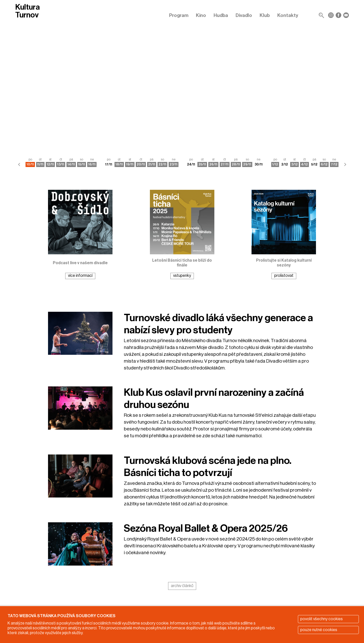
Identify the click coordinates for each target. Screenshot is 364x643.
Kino (201, 15)
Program (179, 15)
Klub (265, 15)
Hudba (221, 15)
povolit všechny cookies (322, 619)
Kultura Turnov (27, 11)
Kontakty (288, 15)
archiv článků (182, 586)
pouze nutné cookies (319, 630)
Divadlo (244, 15)
